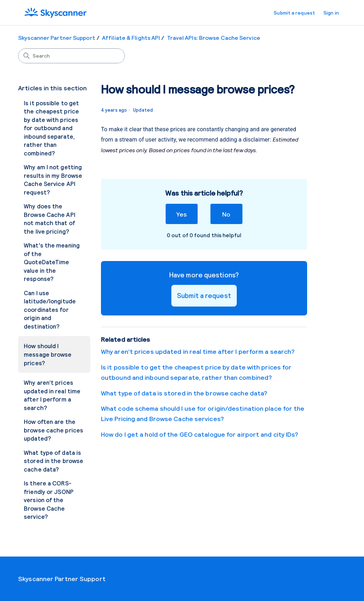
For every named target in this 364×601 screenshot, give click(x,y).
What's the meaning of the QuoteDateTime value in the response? (52, 262)
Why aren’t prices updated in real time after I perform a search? (52, 395)
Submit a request (294, 13)
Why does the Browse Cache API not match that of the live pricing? (50, 219)
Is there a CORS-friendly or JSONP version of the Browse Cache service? (49, 500)
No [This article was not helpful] (226, 214)
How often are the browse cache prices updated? (53, 430)
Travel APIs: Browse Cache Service (214, 38)
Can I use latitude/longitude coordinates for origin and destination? (50, 309)
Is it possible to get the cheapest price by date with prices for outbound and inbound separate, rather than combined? (51, 128)
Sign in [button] (331, 13)
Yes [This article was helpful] (181, 214)
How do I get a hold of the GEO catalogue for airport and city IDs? (200, 434)
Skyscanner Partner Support (57, 38)
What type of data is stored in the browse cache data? (53, 461)
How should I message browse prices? (48, 354)
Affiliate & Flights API (131, 38)
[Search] (71, 56)
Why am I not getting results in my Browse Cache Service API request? (53, 179)
